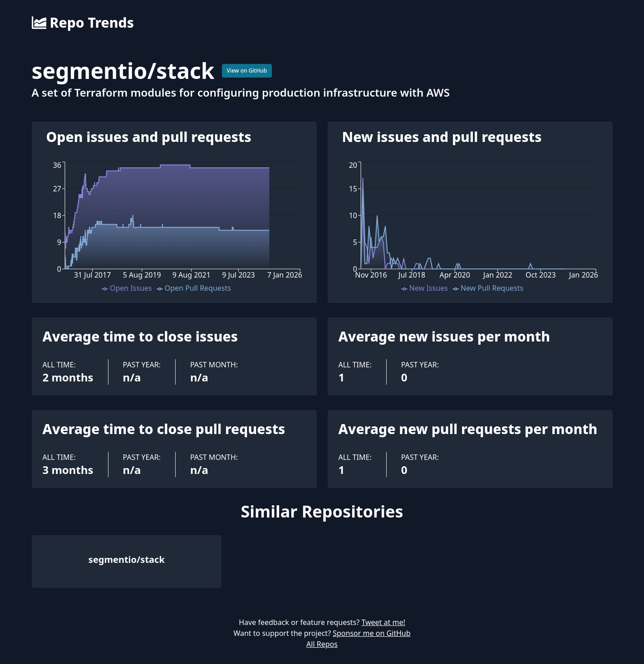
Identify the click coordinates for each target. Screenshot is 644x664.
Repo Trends (83, 23)
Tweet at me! (383, 622)
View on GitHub (247, 71)
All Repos (322, 644)
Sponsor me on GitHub (371, 633)
